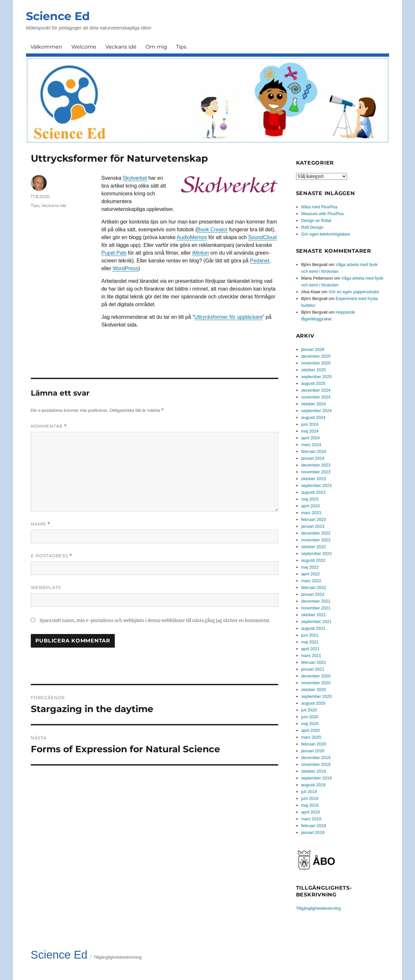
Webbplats (46, 587)
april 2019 (310, 812)
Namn (41, 524)
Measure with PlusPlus (323, 214)
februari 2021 (314, 662)
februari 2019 (314, 826)
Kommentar (49, 426)
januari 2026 (313, 349)
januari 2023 (313, 526)
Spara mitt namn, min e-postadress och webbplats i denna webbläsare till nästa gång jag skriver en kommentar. (155, 621)
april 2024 (310, 438)
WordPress (125, 268)
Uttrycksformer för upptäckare (228, 317)
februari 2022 (314, 588)
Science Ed (58, 16)
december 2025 (316, 356)
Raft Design (312, 227)
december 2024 (316, 390)
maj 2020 (310, 724)
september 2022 (316, 553)
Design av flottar (316, 220)
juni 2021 (310, 635)
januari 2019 (313, 832)
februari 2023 (314, 519)
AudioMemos (192, 237)
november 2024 (316, 397)
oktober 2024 (314, 404)
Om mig (156, 47)
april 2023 (310, 506)
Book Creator (212, 230)
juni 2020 (310, 717)
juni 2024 (310, 424)
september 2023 (316, 485)
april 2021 (310, 649)
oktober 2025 (314, 370)
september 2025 (316, 377)
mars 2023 (311, 513)
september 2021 (316, 622)
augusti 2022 (313, 560)
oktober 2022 (314, 547)
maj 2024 (310, 431)
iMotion (201, 253)
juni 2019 (310, 798)
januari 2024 (313, 458)
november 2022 (316, 540)
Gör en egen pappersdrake (354, 292)
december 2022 (316, 533)
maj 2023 (310, 499)
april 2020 (310, 730)
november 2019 (316, 764)
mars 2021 (311, 656)
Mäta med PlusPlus (319, 207)
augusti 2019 (313, 785)
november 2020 (316, 683)
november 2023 (316, 472)
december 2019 (316, 758)
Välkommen (46, 47)
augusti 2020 (313, 703)
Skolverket (135, 178)
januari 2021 (313, 669)
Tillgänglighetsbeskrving (318, 908)
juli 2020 (309, 710)
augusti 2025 (313, 383)
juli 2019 (309, 792)
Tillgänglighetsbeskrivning (117, 957)
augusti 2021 (313, 628)
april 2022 (310, 574)
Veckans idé (121, 47)
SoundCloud (262, 237)
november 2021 (316, 608)
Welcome (84, 47)
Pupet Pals (114, 253)
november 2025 (316, 363)
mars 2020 (311, 737)
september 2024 (316, 411)
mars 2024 (311, 445)
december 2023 (316, 465)
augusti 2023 (313, 492)
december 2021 (316, 601)
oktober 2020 (314, 690)
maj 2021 (310, 642)
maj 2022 (310, 567)
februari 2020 (314, 744)
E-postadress (52, 556)
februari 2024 (314, 451)
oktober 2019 (314, 771)
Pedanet (260, 261)
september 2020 (316, 696)
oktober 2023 (314, 479)
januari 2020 (313, 751)
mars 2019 (311, 819)
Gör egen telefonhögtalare (326, 234)
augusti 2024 (313, 417)
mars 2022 (311, 581)
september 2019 (316, 778)
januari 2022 (313, 594)
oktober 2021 (314, 615)
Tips (181, 47)
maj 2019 (310, 805)
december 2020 (316, 676)
